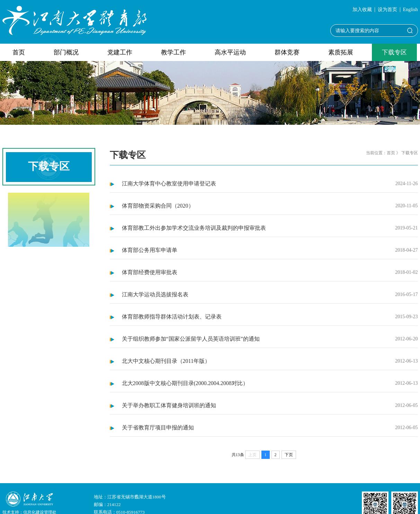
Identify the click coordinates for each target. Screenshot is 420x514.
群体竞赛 (287, 52)
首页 (19, 52)
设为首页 (387, 10)
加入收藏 (362, 10)
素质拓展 (341, 52)
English (410, 10)
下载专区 (394, 52)
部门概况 (66, 52)
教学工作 (173, 52)
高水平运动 (230, 52)
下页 (289, 455)
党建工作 (120, 52)
